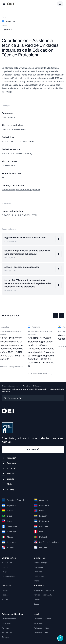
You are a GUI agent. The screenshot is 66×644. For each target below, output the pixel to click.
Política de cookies (41, 628)
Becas (36, 604)
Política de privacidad (42, 619)
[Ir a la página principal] (10, 4)
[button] (55, 316)
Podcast (5, 599)
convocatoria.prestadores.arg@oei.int (21, 190)
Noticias (5, 595)
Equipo (5, 572)
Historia (5, 567)
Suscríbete (33, 449)
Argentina (26, 386)
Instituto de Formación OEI (44, 590)
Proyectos (38, 572)
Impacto (37, 581)
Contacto (5, 637)
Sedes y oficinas (8, 576)
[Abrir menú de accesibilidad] (60, 638)
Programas (38, 567)
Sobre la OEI (7, 563)
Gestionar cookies (41, 632)
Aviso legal (38, 623)
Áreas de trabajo (40, 563)
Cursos (37, 599)
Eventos (5, 590)
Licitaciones (37, 386)
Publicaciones (40, 576)
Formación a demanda (43, 595)
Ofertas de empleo (9, 619)
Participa (5, 628)
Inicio (18, 386)
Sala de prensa (8, 632)
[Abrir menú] (4, 4)
